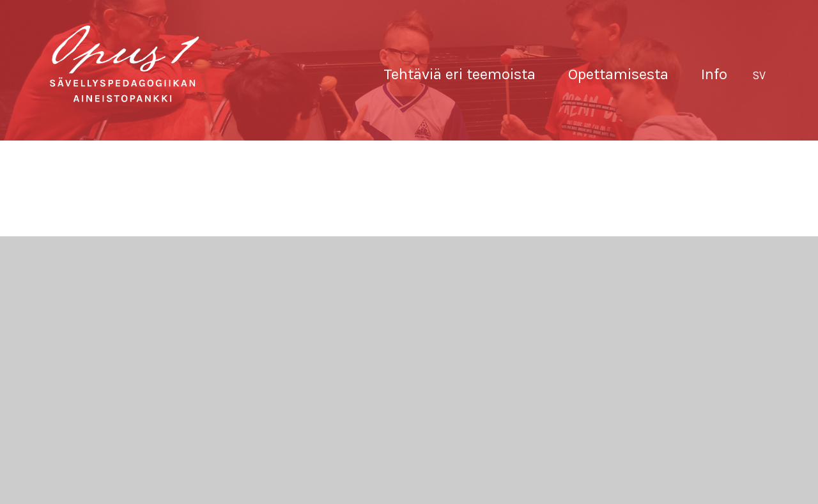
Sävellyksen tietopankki (125, 64)
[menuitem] (759, 76)
